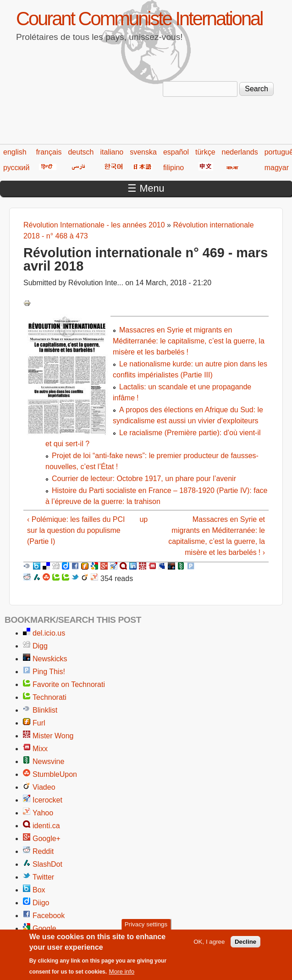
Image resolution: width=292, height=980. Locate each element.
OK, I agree (209, 945)
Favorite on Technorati (69, 684)
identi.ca (46, 826)
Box (39, 890)
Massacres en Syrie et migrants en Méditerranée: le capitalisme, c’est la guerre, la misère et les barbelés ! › (217, 536)
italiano (112, 152)
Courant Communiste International (139, 19)
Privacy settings (146, 928)
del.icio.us (49, 633)
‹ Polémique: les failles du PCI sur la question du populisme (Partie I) (76, 530)
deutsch (81, 152)
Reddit (43, 851)
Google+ (47, 839)
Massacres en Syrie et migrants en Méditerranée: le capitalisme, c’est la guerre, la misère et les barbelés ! (189, 341)
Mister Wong (53, 736)
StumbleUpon (55, 774)
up (143, 519)
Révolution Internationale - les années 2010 (94, 225)
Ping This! (49, 672)
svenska (143, 152)
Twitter (43, 877)
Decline (245, 945)
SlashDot (47, 864)
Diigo (41, 903)
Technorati (50, 697)
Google (44, 928)
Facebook (49, 916)
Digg (40, 646)
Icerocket (47, 800)
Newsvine (48, 761)
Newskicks (50, 659)
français (49, 152)
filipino (174, 168)
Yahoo (43, 813)
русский (16, 168)
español (176, 152)
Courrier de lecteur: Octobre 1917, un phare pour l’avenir (144, 479)
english (15, 152)
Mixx (40, 749)
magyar (277, 168)
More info (122, 976)
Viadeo (44, 787)
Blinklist (45, 710)
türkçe (205, 152)
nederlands (240, 152)
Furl (39, 723)
